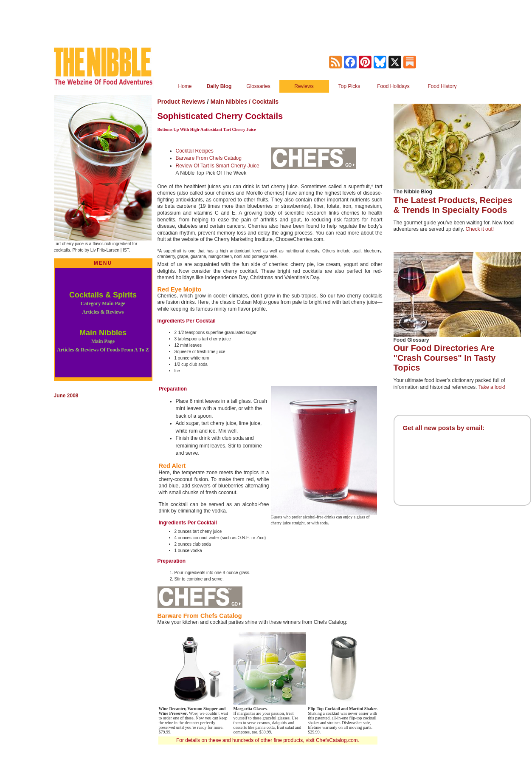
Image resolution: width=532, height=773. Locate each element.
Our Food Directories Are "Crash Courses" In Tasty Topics (445, 358)
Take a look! (492, 387)
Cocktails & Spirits (103, 303)
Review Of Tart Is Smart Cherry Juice (218, 166)
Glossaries (258, 86)
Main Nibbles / (231, 102)
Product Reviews (182, 102)
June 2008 (66, 396)
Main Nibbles (103, 341)
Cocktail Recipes (195, 151)
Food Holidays (393, 86)
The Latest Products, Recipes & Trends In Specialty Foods (453, 205)
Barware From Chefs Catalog (209, 158)
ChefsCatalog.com (337, 740)
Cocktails (265, 102)
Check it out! (480, 229)
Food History (442, 86)
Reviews (304, 86)
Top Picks (349, 86)
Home (185, 86)
